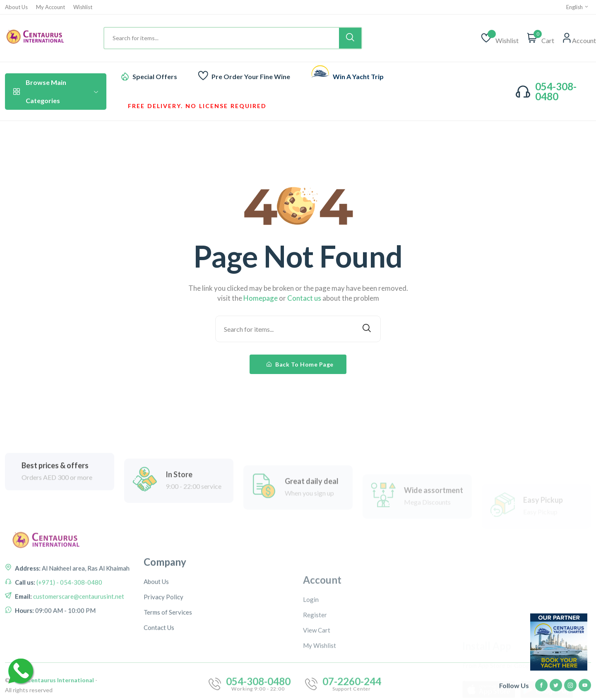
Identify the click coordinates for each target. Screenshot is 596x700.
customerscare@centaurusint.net (78, 620)
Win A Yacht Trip (358, 76)
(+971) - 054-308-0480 (69, 606)
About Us (16, 7)
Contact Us (159, 674)
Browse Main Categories (56, 91)
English (578, 7)
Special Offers (155, 76)
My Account (50, 7)
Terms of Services (168, 659)
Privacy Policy (163, 644)
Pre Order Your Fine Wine (251, 76)
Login (311, 653)
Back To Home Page (300, 364)
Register (315, 669)
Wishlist (83, 7)
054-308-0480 (556, 91)
